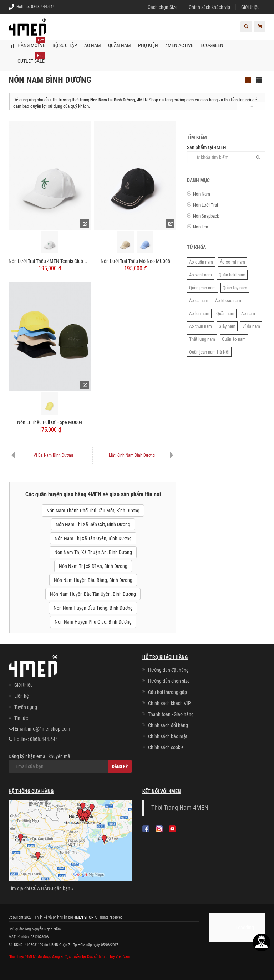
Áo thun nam (201, 326)
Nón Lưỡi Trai (205, 205)
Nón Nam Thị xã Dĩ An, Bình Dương (93, 566)
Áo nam (248, 313)
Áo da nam (199, 300)
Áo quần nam (201, 262)
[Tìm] (258, 157)
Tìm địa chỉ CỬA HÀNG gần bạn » (41, 888)
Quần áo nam (234, 339)
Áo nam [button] (93, 45)
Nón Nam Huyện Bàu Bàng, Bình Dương (93, 580)
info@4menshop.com (49, 729)
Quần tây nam (235, 287)
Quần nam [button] (120, 45)
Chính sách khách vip (209, 7)
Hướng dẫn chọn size (169, 681)
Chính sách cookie (166, 747)
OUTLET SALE (31, 58)
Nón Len (201, 226)
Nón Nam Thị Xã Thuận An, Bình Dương (93, 552)
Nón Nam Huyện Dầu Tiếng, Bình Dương (93, 608)
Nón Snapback (206, 216)
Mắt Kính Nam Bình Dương (132, 455)
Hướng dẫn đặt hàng (168, 670)
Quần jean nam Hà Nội (209, 352)
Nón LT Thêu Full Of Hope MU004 (50, 422)
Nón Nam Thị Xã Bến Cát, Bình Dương (93, 524)
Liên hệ (22, 696)
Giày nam (227, 326)
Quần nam (225, 313)
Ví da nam (251, 326)
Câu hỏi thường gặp (168, 692)
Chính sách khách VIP (169, 703)
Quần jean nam (202, 287)
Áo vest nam (201, 275)
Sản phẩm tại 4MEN (226, 154)
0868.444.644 (43, 7)
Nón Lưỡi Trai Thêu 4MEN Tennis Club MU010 (50, 261)
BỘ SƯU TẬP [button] (65, 45)
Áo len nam (199, 313)
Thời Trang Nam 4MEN (180, 807)
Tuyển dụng (26, 707)
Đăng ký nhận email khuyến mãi (70, 763)
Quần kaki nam (232, 275)
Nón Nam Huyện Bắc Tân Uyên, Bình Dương (93, 594)
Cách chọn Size (163, 7)
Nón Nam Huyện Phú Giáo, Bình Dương (93, 622)
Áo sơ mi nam (232, 262)
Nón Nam (202, 194)
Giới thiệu (250, 7)
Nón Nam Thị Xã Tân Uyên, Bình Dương (93, 538)
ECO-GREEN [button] (212, 45)
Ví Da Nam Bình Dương (53, 455)
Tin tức (21, 718)
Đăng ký (120, 767)
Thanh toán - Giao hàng (171, 714)
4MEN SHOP (84, 917)
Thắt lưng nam (202, 339)
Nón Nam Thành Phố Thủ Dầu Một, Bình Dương (93, 511)
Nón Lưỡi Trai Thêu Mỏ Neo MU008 (135, 261)
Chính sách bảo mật (168, 736)
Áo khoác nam (228, 300)
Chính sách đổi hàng (168, 725)
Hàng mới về (31, 42)
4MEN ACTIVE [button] (179, 45)
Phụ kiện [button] (148, 45)
